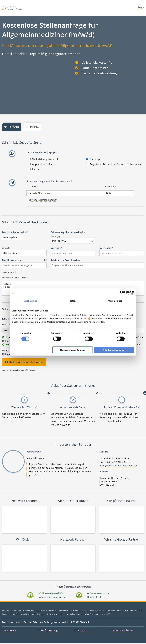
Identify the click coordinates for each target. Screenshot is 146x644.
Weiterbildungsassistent (43, 159)
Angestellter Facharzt (42, 164)
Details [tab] (73, 301)
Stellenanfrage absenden (24, 362)
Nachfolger (94, 159)
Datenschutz (83, 630)
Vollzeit (72, 284)
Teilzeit (72, 287)
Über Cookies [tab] (115, 301)
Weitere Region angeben (43, 200)
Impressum (10, 630)
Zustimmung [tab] (31, 301)
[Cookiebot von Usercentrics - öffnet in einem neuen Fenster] (122, 293)
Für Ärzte (14, 127)
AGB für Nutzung (49, 630)
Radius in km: (110, 186)
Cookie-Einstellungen (123, 630)
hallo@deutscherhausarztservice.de (118, 466)
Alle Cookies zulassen (114, 350)
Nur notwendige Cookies (73, 350)
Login (141, 7)
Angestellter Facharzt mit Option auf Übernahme (114, 164)
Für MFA (34, 127)
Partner (35, 169)
